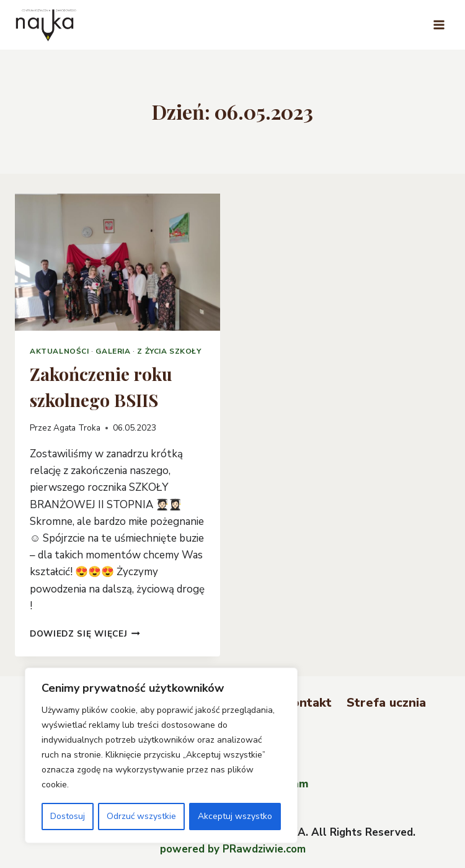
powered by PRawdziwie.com (233, 849)
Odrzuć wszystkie (141, 816)
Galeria (113, 351)
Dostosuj (68, 816)
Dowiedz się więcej (85, 634)
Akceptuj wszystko (235, 816)
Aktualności (60, 351)
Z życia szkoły (169, 351)
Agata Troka (77, 428)
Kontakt (308, 703)
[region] (161, 756)
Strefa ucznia (386, 703)
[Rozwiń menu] (439, 25)
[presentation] (117, 262)
